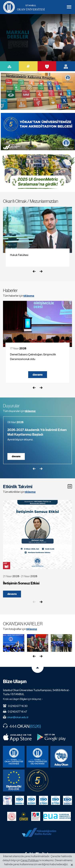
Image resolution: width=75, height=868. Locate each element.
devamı (38, 375)
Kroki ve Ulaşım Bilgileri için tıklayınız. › (23, 699)
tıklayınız (29, 296)
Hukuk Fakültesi (19, 255)
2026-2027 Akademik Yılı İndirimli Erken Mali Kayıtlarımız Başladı (37, 432)
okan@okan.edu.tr (18, 717)
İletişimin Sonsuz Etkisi (21, 583)
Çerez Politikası (30, 860)
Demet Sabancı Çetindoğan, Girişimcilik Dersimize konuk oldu (33, 357)
